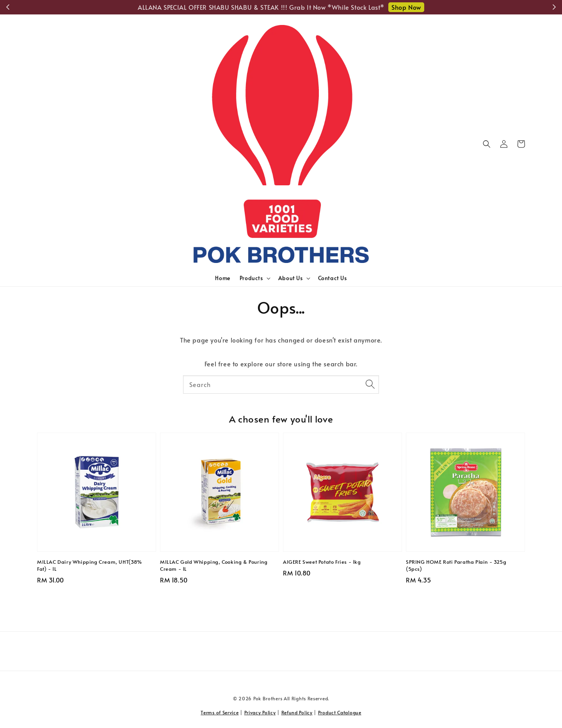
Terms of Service (220, 712)
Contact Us (333, 278)
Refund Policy (297, 712)
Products (251, 278)
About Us (291, 278)
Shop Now (406, 7)
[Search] (370, 384)
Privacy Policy (260, 712)
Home (222, 278)
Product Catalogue (340, 712)
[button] (487, 144)
